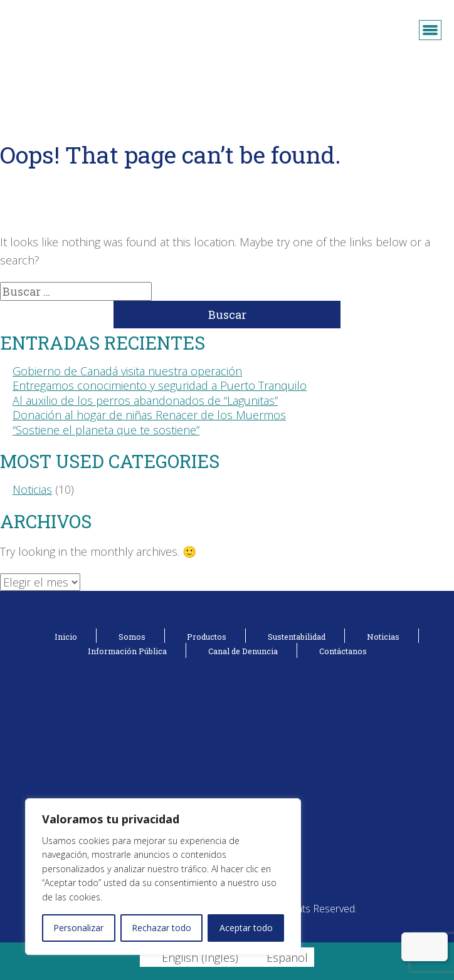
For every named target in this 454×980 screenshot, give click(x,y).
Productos (207, 637)
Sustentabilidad (297, 637)
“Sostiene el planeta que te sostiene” (106, 430)
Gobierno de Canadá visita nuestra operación (127, 371)
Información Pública (127, 651)
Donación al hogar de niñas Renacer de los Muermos (149, 415)
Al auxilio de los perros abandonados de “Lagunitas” (145, 400)
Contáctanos (343, 651)
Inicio (66, 637)
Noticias (32, 489)
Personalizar (78, 928)
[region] (163, 877)
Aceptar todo (246, 928)
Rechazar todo (161, 928)
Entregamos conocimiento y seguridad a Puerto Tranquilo (160, 385)
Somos (132, 637)
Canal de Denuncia (243, 651)
